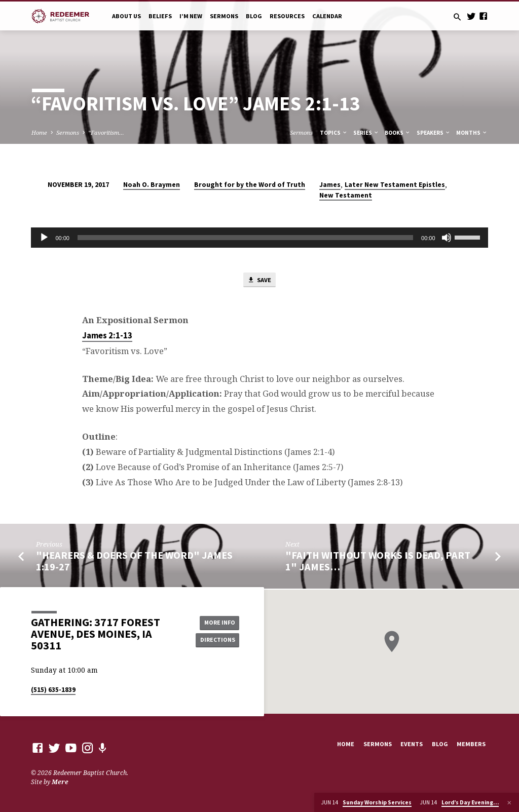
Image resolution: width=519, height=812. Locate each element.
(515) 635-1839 (53, 690)
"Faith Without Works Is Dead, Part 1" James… (378, 562)
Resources (287, 16)
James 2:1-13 (107, 337)
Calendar (327, 16)
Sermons (224, 16)
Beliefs (160, 16)
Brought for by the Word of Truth (250, 185)
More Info (216, 622)
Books (398, 133)
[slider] (245, 238)
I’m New (191, 16)
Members (471, 744)
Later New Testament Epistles (395, 185)
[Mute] (447, 238)
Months (472, 133)
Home (39, 132)
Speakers (434, 133)
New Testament (346, 195)
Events (412, 744)
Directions (216, 640)
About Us (126, 16)
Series (366, 133)
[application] (259, 238)
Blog (254, 16)
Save (259, 281)
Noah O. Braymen (152, 185)
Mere (60, 782)
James (330, 185)
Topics (334, 133)
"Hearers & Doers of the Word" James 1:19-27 (134, 562)
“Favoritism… (106, 132)
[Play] (44, 238)
